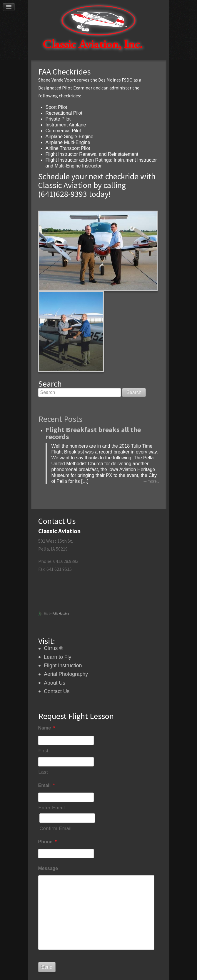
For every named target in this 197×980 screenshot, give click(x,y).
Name (47, 728)
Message (48, 868)
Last (43, 772)
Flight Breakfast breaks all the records (93, 433)
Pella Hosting (61, 613)
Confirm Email (56, 828)
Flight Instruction (63, 666)
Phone (47, 842)
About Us (54, 683)
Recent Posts (60, 419)
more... (153, 481)
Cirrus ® (53, 648)
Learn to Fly (57, 657)
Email (47, 785)
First (44, 751)
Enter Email (52, 808)
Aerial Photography (66, 674)
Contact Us (57, 691)
